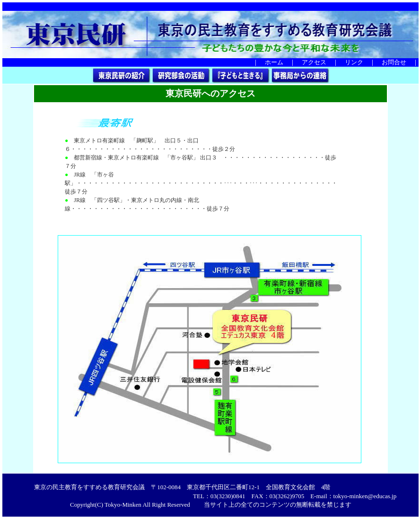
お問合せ (394, 62)
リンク (354, 62)
